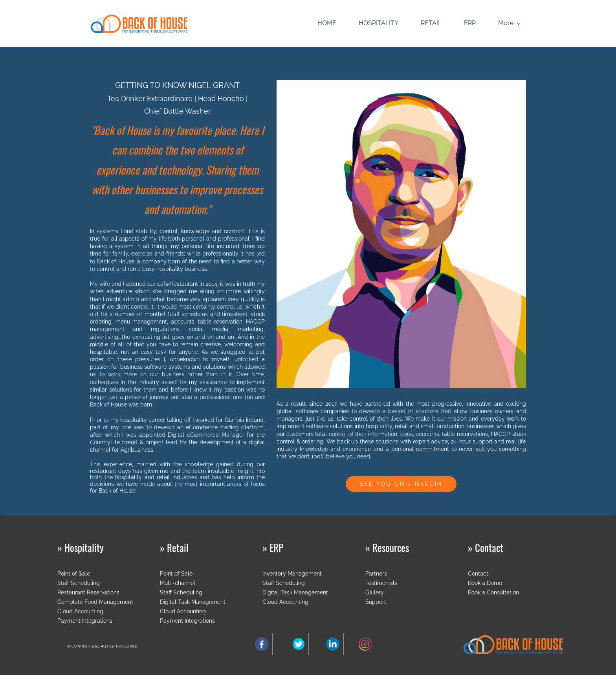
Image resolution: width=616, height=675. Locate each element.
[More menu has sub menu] (509, 24)
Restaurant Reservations (88, 592)
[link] (401, 85)
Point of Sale (74, 574)
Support (376, 602)
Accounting (294, 602)
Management (305, 574)
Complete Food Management (95, 602)
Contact (478, 574)
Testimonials (381, 583)
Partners (376, 574)
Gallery (375, 592)
